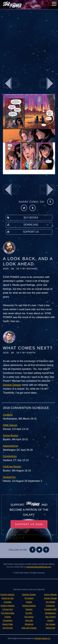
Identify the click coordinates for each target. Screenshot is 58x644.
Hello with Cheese (29, 628)
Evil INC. (29, 613)
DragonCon (9, 477)
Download (22, 225)
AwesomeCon (11, 446)
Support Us (23, 232)
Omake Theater (50, 598)
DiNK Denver (10, 425)
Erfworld (29, 609)
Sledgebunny (50, 613)
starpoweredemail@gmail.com (39, 567)
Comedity (8, 602)
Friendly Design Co (43, 638)
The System (50, 624)
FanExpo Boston (12, 467)
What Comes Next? (28, 348)
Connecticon (10, 456)
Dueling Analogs (29, 606)
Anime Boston (11, 436)
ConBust (8, 415)
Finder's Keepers (8, 606)
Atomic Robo (8, 624)
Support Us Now (29, 524)
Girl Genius (29, 617)
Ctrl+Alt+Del (8, 628)
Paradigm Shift (50, 609)
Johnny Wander (50, 595)
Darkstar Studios (29, 595)
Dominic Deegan (12, 385)
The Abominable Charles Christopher (8, 617)
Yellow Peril (50, 628)
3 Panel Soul (8, 609)
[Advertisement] (29, 41)
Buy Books (22, 218)
